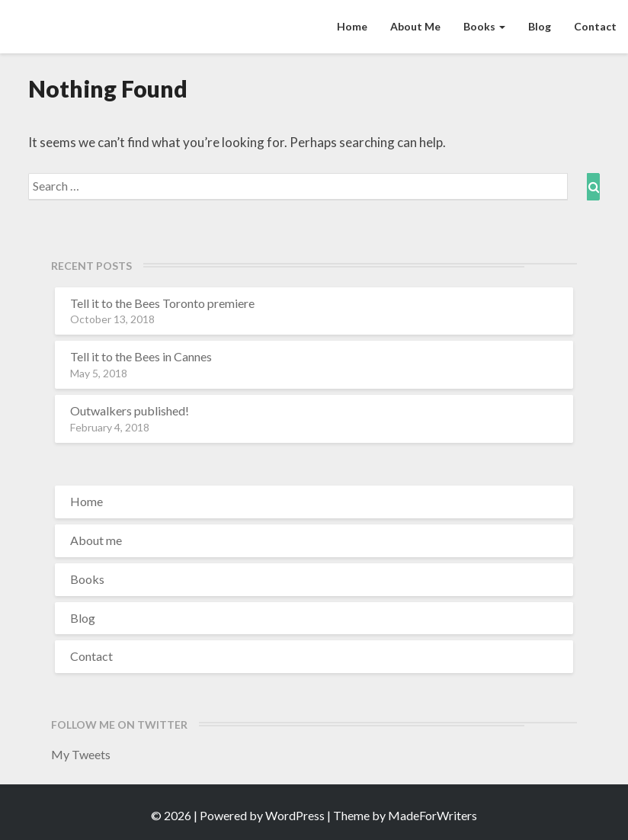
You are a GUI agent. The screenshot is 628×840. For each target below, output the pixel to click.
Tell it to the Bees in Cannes (141, 356)
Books (484, 26)
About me (415, 26)
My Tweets (81, 754)
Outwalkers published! (130, 410)
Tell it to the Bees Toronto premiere (162, 303)
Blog (540, 26)
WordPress (295, 815)
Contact (595, 26)
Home (352, 26)
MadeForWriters (433, 815)
